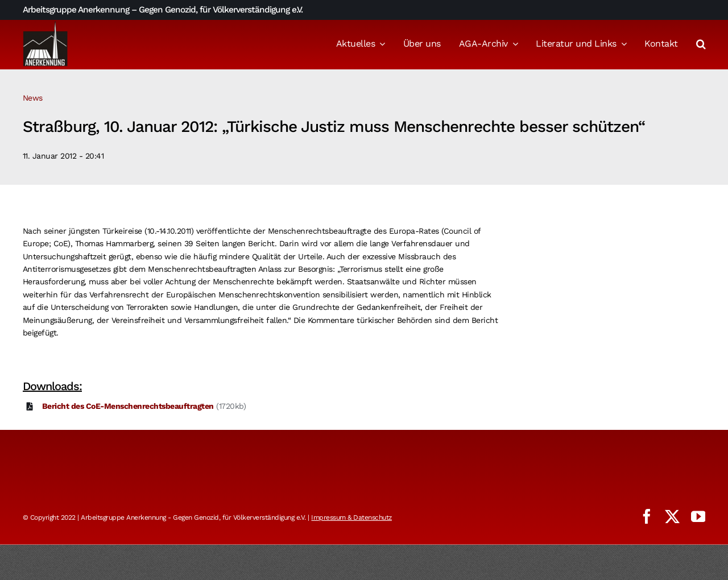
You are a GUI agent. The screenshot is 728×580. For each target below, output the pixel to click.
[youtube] (698, 516)
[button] (701, 45)
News (33, 98)
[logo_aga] (45, 24)
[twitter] (672, 516)
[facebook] (647, 516)
